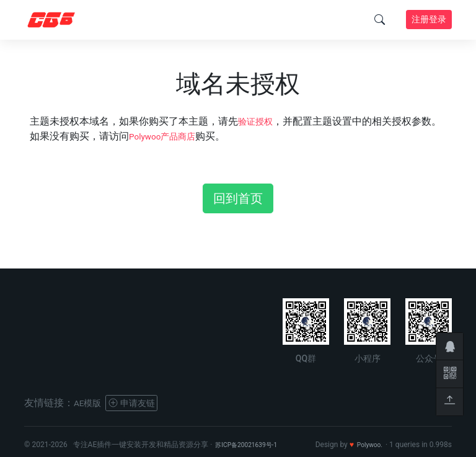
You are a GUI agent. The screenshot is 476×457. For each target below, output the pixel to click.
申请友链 (140, 403)
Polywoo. (367, 445)
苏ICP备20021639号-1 (252, 445)
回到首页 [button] (238, 198)
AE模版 (90, 403)
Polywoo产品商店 (168, 136)
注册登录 (429, 19)
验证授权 (258, 121)
